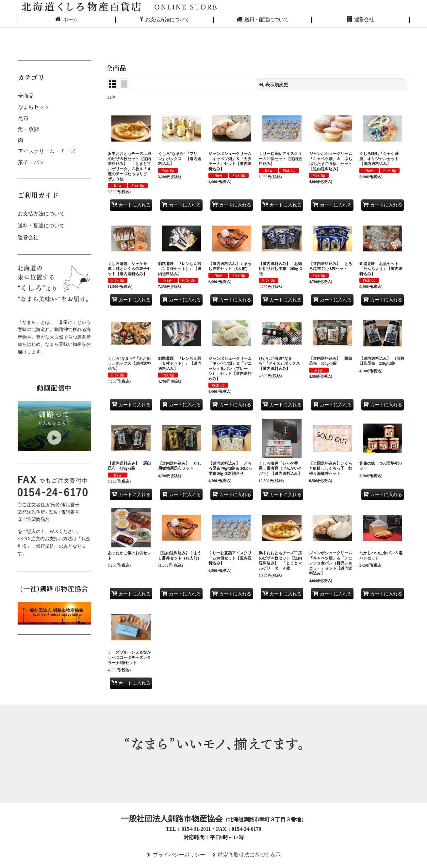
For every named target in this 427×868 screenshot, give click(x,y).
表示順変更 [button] (274, 85)
